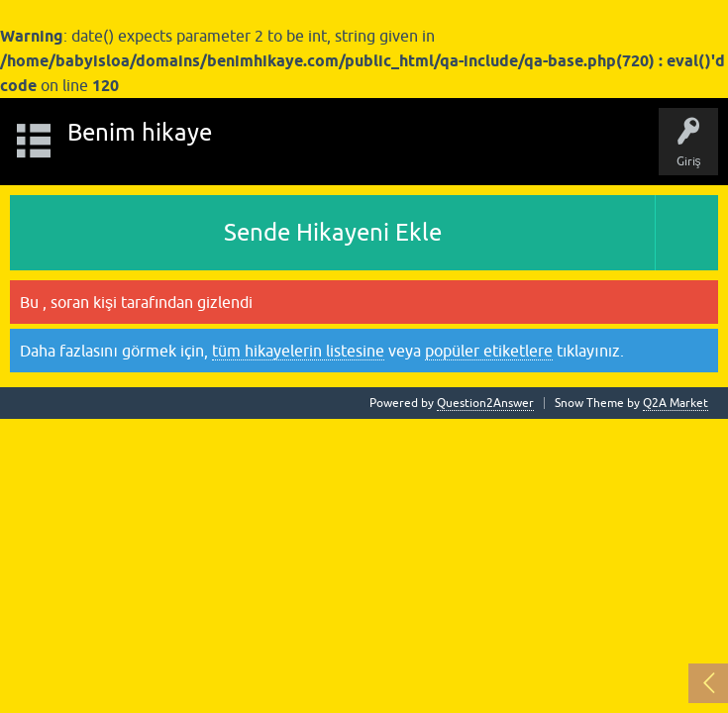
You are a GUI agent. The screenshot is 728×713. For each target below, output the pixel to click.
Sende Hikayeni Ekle (333, 232)
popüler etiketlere (489, 351)
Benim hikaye (140, 132)
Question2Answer (485, 403)
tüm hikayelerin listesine (298, 351)
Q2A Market (676, 403)
